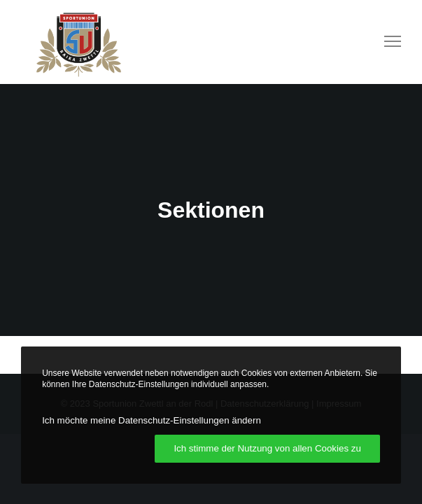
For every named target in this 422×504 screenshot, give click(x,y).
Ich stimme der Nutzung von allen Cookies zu (267, 448)
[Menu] (386, 42)
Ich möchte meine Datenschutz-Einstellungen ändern (152, 420)
